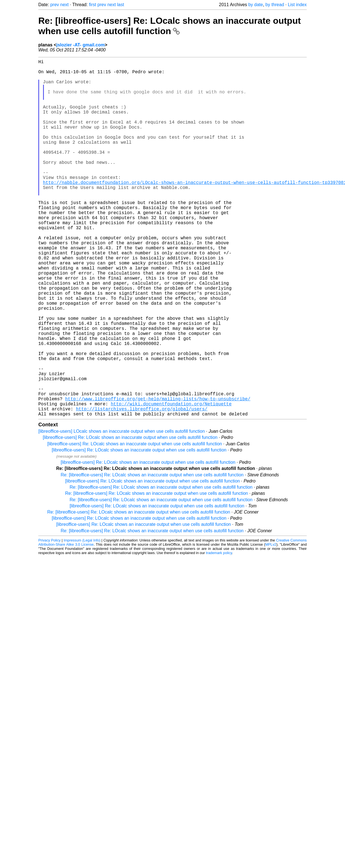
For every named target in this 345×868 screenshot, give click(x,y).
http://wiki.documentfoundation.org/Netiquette (171, 481)
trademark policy (219, 632)
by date (256, 5)
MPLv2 (271, 624)
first (93, 5)
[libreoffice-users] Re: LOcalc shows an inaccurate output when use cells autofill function (130, 517)
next (64, 5)
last (121, 5)
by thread (275, 5)
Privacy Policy (49, 620)
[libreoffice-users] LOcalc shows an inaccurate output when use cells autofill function (122, 511)
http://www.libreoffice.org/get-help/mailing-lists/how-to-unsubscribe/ (158, 475)
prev (55, 5)
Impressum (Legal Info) (82, 620)
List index (297, 5)
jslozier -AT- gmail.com (80, 45)
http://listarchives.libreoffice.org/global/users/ (141, 487)
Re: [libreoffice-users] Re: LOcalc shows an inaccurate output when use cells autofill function (170, 26)
